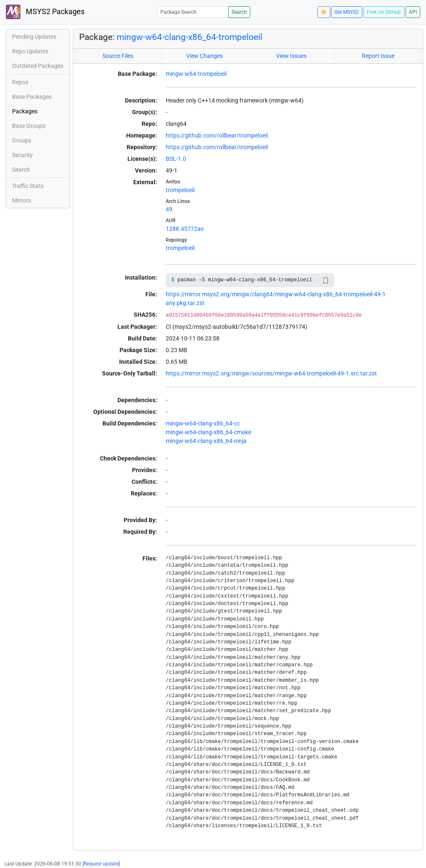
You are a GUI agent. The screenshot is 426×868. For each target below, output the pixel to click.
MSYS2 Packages (45, 12)
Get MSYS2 (347, 12)
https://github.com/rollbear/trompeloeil (217, 135)
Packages (25, 111)
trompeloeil (180, 190)
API (413, 12)
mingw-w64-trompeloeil (196, 74)
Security (22, 155)
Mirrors (21, 200)
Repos (20, 82)
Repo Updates (30, 51)
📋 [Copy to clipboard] (325, 280)
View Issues (291, 56)
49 (169, 209)
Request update (101, 864)
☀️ (324, 12)
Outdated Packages (38, 66)
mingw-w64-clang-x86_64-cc (203, 423)
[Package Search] (193, 12)
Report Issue (378, 56)
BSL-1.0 (176, 159)
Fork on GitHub (384, 12)
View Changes (204, 56)
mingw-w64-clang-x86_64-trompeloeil (189, 37)
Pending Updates (34, 37)
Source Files (118, 56)
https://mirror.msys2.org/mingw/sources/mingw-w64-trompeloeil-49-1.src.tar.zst (271, 373)
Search (239, 12)
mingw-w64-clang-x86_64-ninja (206, 441)
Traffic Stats (28, 186)
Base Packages (32, 97)
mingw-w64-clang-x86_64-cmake (208, 432)
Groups (22, 140)
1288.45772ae (185, 229)
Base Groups (29, 126)
